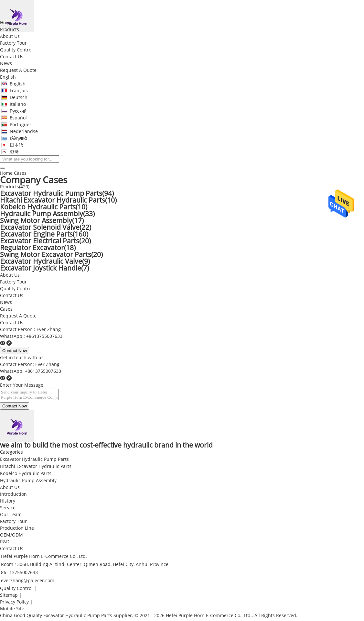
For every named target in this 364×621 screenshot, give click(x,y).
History (8, 503)
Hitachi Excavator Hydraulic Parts (58, 200)
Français (19, 91)
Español (18, 118)
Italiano (18, 104)
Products (10, 30)
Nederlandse (24, 132)
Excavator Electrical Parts (45, 241)
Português (21, 125)
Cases (6, 309)
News (6, 64)
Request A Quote (18, 70)
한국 (14, 152)
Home (6, 23)
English (8, 77)
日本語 (16, 145)
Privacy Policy (14, 604)
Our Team (11, 517)
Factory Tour (13, 43)
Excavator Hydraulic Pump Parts (57, 194)
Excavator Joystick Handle (44, 268)
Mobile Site (12, 611)
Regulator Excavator (38, 248)
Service (8, 510)
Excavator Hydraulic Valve (45, 261)
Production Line (17, 530)
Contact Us (12, 57)
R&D (5, 544)
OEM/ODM (11, 537)
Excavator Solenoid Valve (46, 227)
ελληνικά (18, 138)
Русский (18, 111)
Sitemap (9, 597)
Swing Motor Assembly (42, 221)
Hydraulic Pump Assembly (47, 214)
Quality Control (16, 50)
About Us (10, 36)
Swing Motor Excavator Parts (51, 255)
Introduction (13, 496)
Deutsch (19, 98)
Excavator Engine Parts (44, 234)
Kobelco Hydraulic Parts (44, 207)
